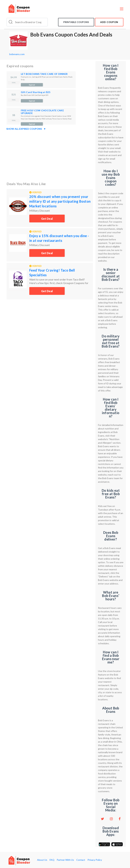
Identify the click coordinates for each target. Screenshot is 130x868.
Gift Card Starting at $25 (36, 92)
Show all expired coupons (26, 129)
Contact (81, 860)
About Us (42, 860)
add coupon (109, 22)
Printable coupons (76, 22)
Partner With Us (65, 860)
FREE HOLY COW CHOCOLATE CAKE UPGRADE (42, 112)
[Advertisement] (50, 155)
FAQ (52, 860)
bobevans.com (17, 54)
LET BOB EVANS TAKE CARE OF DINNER (44, 74)
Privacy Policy (95, 860)
